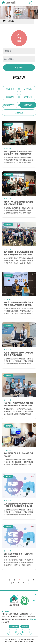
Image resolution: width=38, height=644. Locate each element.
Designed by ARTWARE (25, 641)
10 (23, 583)
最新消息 (11, 21)
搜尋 (19, 68)
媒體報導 (28, 105)
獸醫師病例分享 (10, 105)
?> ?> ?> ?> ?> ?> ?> (19, 51)
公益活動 (19, 113)
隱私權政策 (14, 626)
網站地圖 (25, 626)
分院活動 (28, 89)
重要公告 (10, 89)
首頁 (5, 21)
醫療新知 (10, 97)
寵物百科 (28, 97)
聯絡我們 (33, 619)
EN (30, 3)
